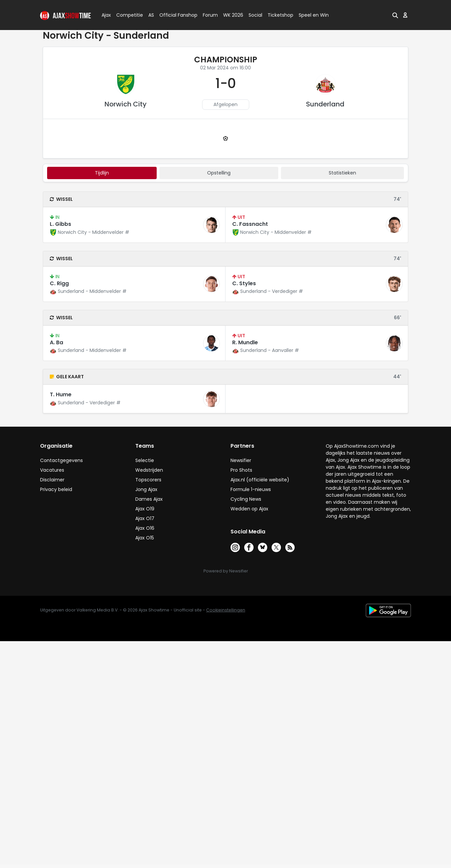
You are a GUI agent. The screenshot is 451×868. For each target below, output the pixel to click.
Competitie (127, 15)
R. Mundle (245, 342)
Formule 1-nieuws (251, 489)
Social (254, 15)
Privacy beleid (56, 489)
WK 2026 (233, 15)
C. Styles (244, 283)
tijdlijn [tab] (102, 173)
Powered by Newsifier (226, 571)
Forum (210, 15)
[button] (395, 15)
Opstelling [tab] (219, 173)
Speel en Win (314, 15)
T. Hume (61, 394)
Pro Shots (241, 470)
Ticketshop (280, 15)
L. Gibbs (60, 224)
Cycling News (246, 499)
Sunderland (325, 104)
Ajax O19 (145, 509)
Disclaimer (52, 480)
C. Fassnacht (250, 224)
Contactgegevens (61, 460)
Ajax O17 (145, 518)
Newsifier (241, 460)
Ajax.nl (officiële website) (260, 480)
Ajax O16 (145, 528)
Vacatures (52, 470)
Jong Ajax (146, 489)
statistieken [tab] (342, 173)
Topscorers (148, 480)
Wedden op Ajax (249, 509)
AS (151, 15)
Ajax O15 (145, 538)
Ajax (106, 15)
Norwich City (126, 104)
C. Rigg (59, 283)
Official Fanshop (174, 15)
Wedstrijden (149, 470)
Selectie (145, 460)
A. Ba (56, 342)
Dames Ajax (149, 499)
